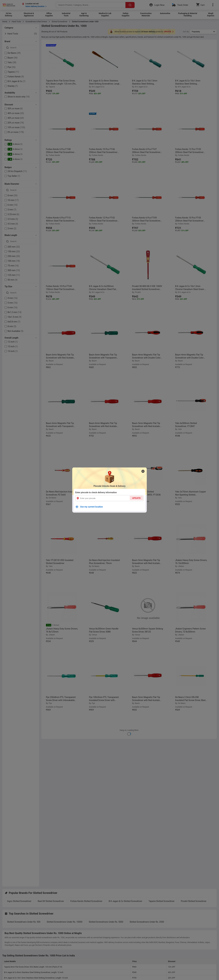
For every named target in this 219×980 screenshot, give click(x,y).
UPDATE (136, 498)
